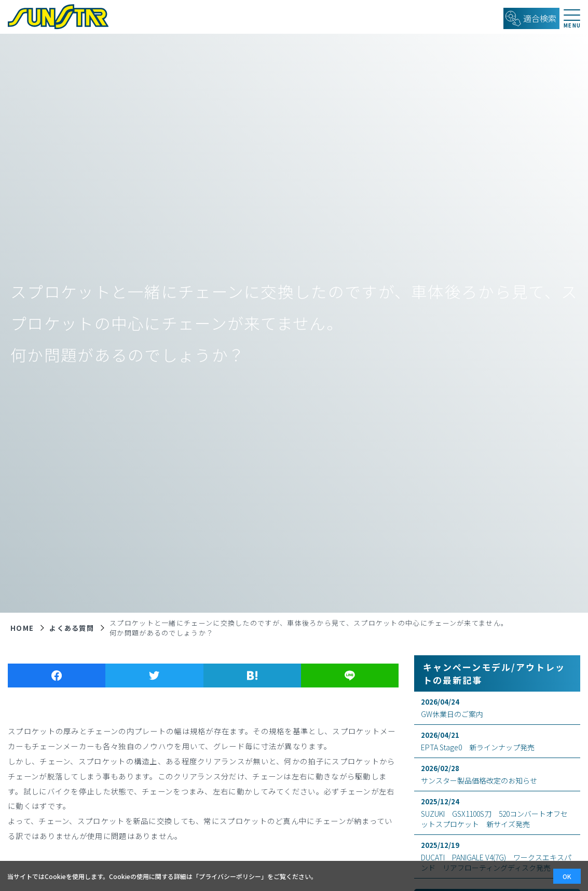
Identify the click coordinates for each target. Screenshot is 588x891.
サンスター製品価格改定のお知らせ (497, 774)
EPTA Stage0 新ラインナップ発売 (497, 741)
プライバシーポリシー (230, 876)
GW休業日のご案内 (497, 708)
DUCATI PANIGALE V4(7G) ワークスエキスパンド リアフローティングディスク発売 (497, 856)
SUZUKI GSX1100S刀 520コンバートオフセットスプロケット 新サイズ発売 (497, 813)
